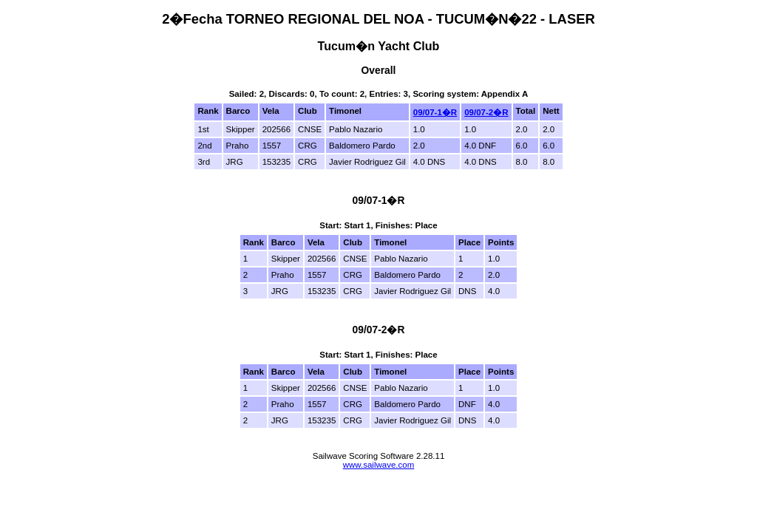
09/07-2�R (486, 112)
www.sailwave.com (379, 465)
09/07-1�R (435, 112)
